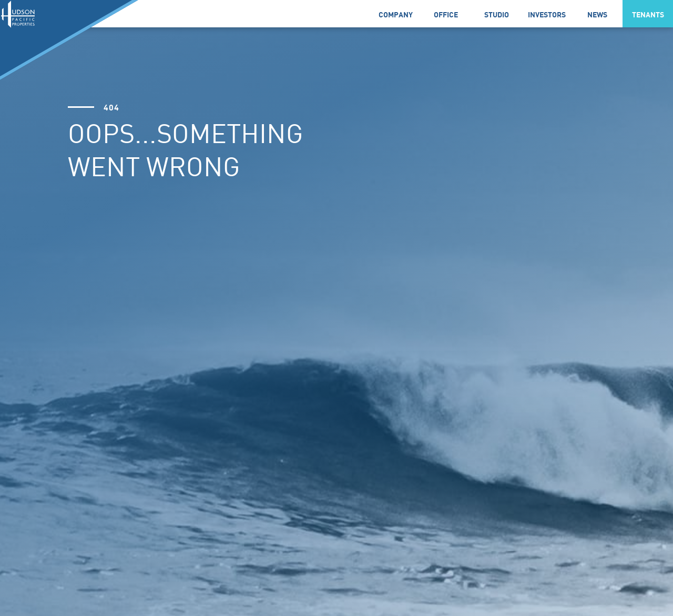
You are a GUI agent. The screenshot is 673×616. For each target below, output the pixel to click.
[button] (395, 14)
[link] (446, 14)
